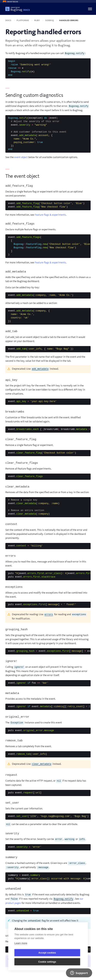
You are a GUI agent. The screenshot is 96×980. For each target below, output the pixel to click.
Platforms (23, 20)
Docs (9, 20)
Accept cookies (47, 953)
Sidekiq (50, 20)
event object (21, 157)
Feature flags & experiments (50, 215)
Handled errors (69, 20)
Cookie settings (47, 962)
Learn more (21, 943)
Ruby (37, 20)
